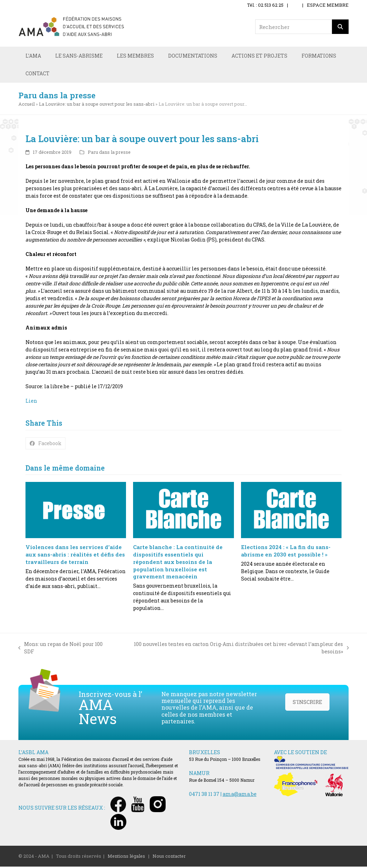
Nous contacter (169, 857)
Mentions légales (126, 857)
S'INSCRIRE (307, 703)
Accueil (27, 105)
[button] (46, 444)
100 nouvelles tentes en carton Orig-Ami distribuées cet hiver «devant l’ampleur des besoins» (233, 649)
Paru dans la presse (109, 153)
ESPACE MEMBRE (328, 5)
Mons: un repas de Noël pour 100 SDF (61, 649)
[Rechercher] (340, 27)
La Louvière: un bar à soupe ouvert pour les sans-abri (97, 105)
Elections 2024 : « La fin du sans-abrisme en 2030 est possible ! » (286, 552)
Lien (31, 402)
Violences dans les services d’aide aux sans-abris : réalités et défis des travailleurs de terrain (75, 556)
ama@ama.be (240, 795)
